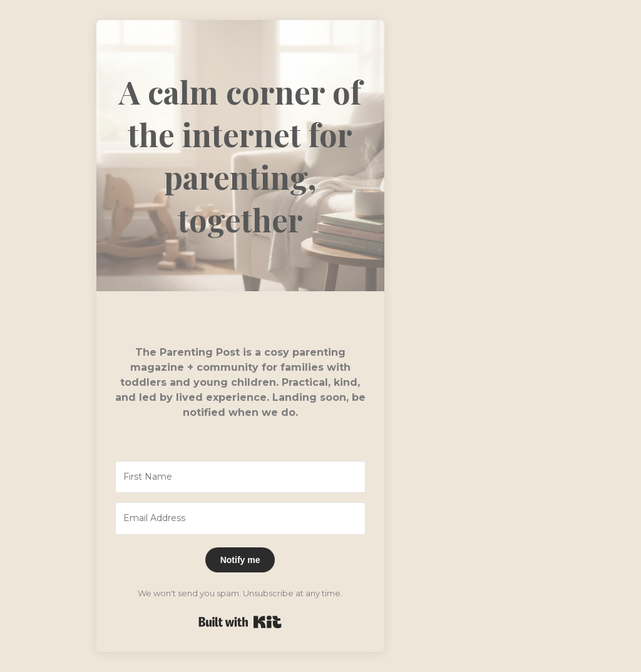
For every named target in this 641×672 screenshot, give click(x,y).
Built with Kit (240, 622)
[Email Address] (240, 519)
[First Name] (240, 477)
